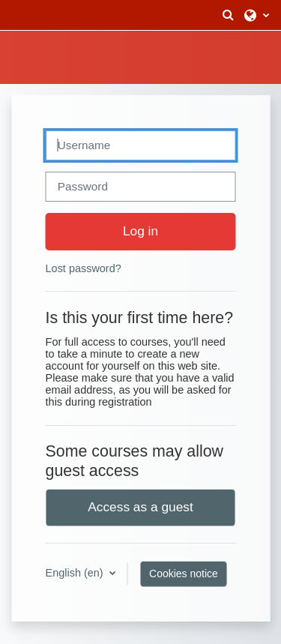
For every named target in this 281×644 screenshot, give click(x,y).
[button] (228, 15)
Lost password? (84, 268)
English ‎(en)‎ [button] (76, 573)
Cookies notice (184, 574)
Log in (140, 231)
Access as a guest (140, 507)
